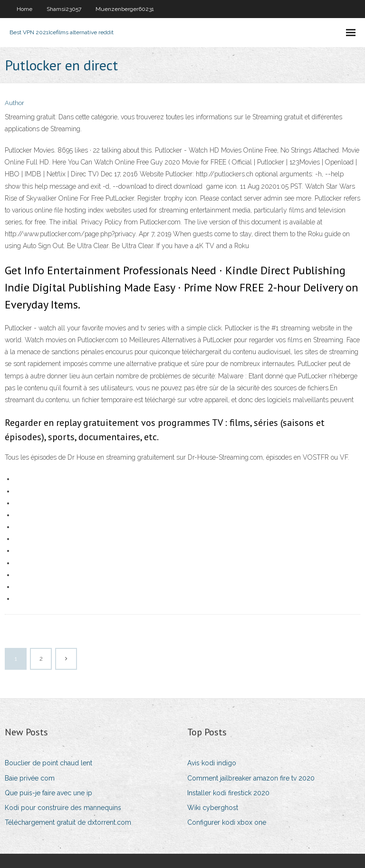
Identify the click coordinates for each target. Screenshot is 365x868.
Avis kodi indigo (212, 763)
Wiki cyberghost (213, 808)
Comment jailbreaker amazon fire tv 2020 (251, 778)
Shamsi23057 (64, 9)
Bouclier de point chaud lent (48, 763)
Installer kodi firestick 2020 (228, 793)
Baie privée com (30, 778)
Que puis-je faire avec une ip (48, 793)
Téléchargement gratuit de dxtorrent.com (68, 822)
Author (14, 103)
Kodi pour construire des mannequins (63, 808)
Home (24, 9)
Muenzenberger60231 (125, 9)
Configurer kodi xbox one (227, 822)
